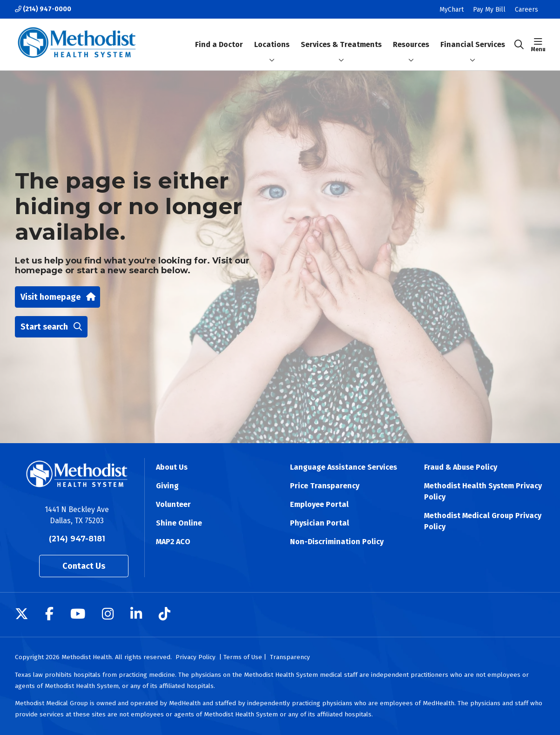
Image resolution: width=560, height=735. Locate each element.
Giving (167, 486)
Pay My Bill (489, 10)
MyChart (452, 10)
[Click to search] (519, 45)
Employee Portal (319, 504)
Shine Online (179, 523)
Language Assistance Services (344, 467)
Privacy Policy (196, 657)
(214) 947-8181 (77, 539)
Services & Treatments (341, 37)
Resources (411, 37)
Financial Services (473, 37)
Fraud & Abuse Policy (461, 467)
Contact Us (84, 566)
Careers (526, 10)
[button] (538, 45)
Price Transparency (325, 486)
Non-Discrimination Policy (337, 542)
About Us (172, 467)
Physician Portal (320, 523)
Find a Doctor (219, 37)
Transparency (290, 657)
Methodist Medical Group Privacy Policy (483, 521)
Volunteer (173, 504)
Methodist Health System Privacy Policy (483, 491)
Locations (272, 37)
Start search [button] (51, 327)
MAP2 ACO (173, 542)
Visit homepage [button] (57, 297)
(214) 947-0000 (43, 9)
